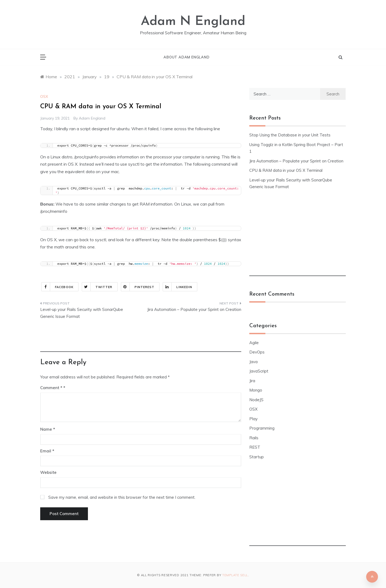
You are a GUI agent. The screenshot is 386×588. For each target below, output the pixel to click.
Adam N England (193, 22)
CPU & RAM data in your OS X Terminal (286, 170)
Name (48, 429)
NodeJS (256, 400)
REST (255, 447)
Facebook (57, 287)
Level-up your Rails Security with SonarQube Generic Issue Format (82, 313)
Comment (51, 388)
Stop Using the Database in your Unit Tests (290, 135)
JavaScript (259, 371)
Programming (262, 428)
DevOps (257, 352)
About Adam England (186, 57)
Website (48, 472)
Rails (254, 438)
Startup (257, 457)
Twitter (97, 287)
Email (47, 451)
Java (253, 362)
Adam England (92, 118)
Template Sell (235, 575)
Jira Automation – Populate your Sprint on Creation (194, 309)
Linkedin (178, 287)
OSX (44, 96)
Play (253, 419)
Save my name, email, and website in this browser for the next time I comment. (122, 497)
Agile (254, 343)
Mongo (256, 390)
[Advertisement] (141, 340)
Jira (252, 381)
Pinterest (138, 287)
